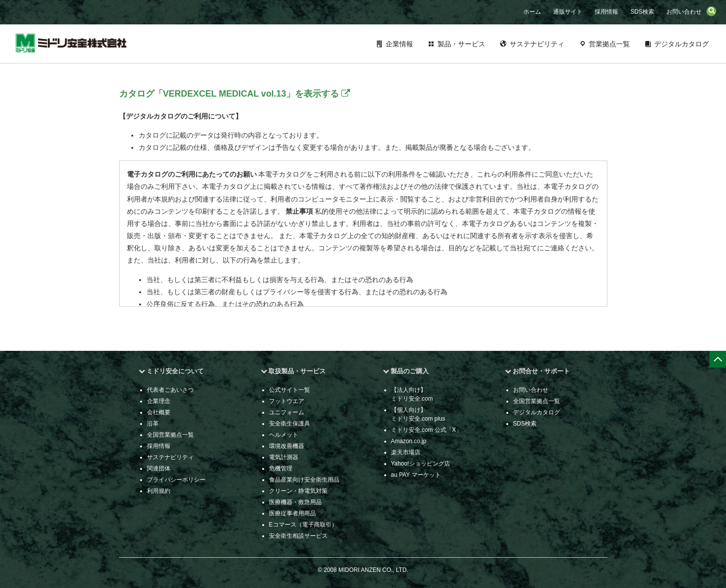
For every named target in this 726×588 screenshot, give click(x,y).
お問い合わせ (684, 12)
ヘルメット (284, 435)
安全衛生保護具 (290, 424)
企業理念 (159, 401)
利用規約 (159, 491)
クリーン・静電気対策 (298, 491)
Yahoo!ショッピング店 (421, 464)
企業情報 (399, 44)
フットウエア (287, 401)
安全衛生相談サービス (298, 536)
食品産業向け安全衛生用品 (304, 480)
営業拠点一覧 (609, 44)
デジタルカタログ (682, 44)
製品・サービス (461, 44)
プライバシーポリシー (176, 480)
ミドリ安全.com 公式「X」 (426, 430)
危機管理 (281, 468)
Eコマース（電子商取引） (303, 525)
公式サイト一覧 (290, 390)
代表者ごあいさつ (170, 390)
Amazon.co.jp (409, 441)
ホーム (532, 12)
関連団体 (159, 468)
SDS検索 (642, 12)
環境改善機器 (287, 446)
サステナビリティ (537, 44)
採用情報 (606, 12)
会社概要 (159, 412)
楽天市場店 (406, 452)
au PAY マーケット (416, 475)
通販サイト (568, 12)
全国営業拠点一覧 (170, 435)
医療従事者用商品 (292, 513)
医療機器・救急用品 (295, 502)
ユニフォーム (287, 412)
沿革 (153, 424)
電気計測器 (284, 457)
